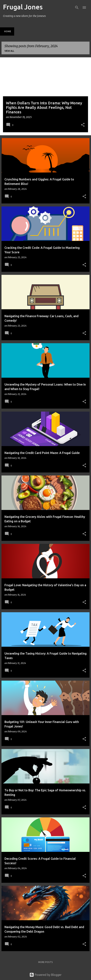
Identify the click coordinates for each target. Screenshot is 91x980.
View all (9, 51)
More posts (45, 962)
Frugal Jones (23, 7)
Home (8, 31)
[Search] (77, 7)
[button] (83, 125)
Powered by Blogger (45, 975)
